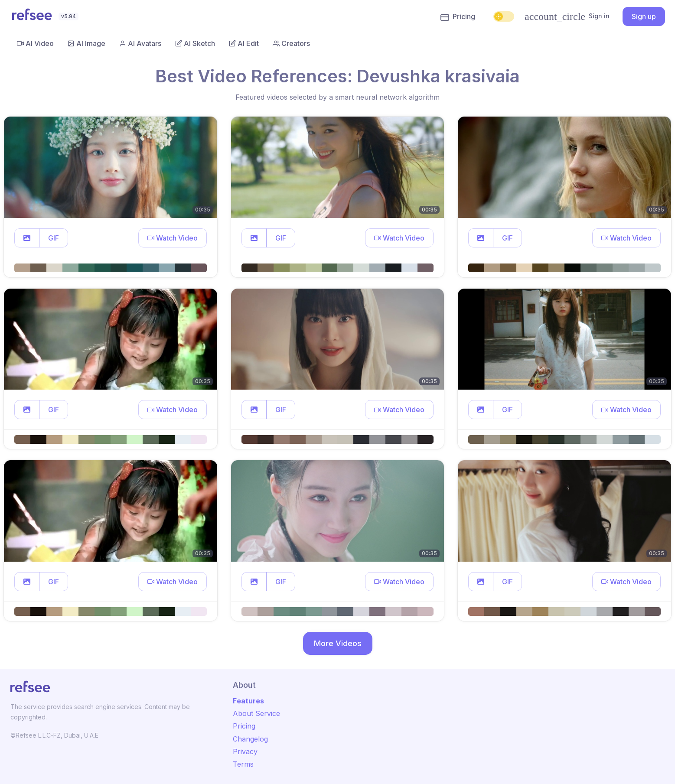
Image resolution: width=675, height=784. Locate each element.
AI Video (35, 43)
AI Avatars (140, 43)
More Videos (338, 643)
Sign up (644, 16)
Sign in (567, 16)
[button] (27, 238)
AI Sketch (195, 43)
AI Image (86, 43)
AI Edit (244, 43)
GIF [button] (54, 238)
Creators (291, 43)
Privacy (245, 751)
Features (248, 701)
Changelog (250, 739)
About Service (256, 713)
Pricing (458, 17)
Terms (243, 764)
